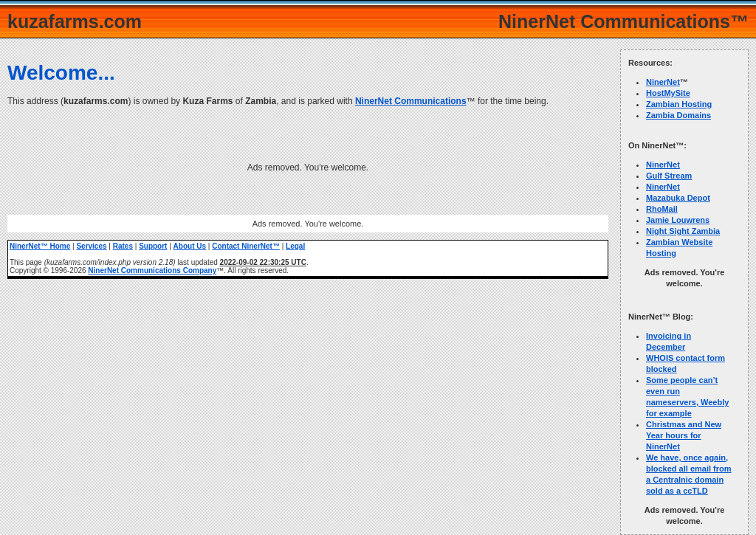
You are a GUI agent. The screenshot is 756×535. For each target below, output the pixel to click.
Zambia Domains (678, 115)
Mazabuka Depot (678, 198)
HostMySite (668, 93)
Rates (123, 246)
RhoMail (662, 209)
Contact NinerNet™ (246, 246)
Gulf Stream (669, 176)
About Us (190, 246)
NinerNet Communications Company (152, 270)
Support (153, 246)
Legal (295, 246)
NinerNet (663, 82)
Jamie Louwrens (678, 220)
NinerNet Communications (411, 101)
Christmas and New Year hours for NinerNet (684, 435)
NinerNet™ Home (40, 246)
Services (91, 246)
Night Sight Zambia (683, 231)
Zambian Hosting (679, 104)
